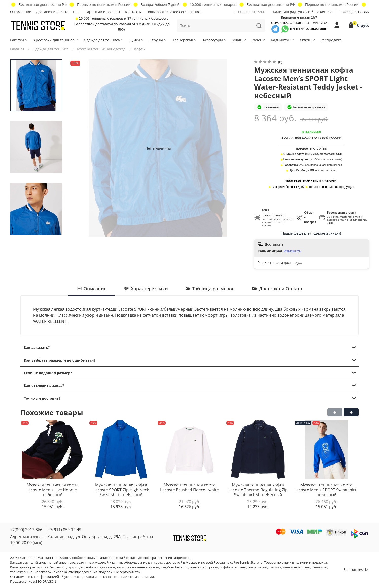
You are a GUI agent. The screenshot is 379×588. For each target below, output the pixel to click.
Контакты (133, 12)
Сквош (308, 40)
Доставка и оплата (52, 12)
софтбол (226, 567)
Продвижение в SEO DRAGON (33, 582)
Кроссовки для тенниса (56, 40)
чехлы (262, 567)
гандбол (167, 567)
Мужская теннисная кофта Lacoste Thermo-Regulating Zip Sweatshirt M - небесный (258, 490)
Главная (17, 49)
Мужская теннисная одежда (101, 49)
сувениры (320, 567)
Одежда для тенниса (104, 40)
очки (252, 567)
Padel (259, 40)
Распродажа (331, 40)
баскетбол (58, 567)
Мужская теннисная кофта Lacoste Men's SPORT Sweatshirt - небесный (327, 490)
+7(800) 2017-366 (355, 12)
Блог (77, 12)
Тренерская (185, 40)
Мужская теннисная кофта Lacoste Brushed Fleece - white (189, 487)
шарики (275, 567)
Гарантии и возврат (103, 12)
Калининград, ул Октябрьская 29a (303, 12)
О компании (21, 12)
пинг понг (198, 567)
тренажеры (19, 572)
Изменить (292, 251)
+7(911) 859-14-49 (65, 530)
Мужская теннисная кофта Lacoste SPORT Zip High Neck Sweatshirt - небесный (121, 490)
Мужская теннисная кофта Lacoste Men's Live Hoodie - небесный (53, 490)
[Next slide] (36, 231)
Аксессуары (215, 40)
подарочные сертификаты (120, 572)
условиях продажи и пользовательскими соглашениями (109, 577)
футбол (73, 567)
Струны (158, 40)
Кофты (140, 49)
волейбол (88, 567)
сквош (154, 567)
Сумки (137, 40)
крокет (213, 567)
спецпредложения (83, 572)
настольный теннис (132, 567)
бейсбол (182, 567)
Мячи (240, 40)
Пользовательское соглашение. (174, 12)
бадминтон (106, 567)
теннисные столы (297, 567)
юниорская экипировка (48, 572)
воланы (240, 567)
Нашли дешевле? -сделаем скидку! (311, 233)
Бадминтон (283, 40)
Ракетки (19, 40)
